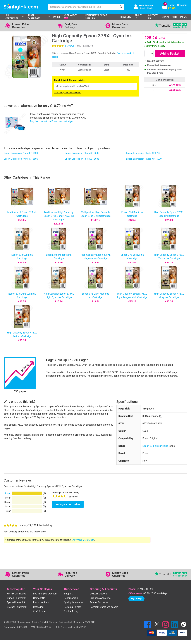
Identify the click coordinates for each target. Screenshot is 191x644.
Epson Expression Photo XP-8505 (21, 159)
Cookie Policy (71, 611)
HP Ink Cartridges (16, 594)
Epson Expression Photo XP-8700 (143, 153)
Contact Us (153, 17)
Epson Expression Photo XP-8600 (82, 153)
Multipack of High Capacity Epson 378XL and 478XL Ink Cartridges (59, 216)
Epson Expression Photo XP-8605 (82, 159)
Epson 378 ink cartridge (155, 446)
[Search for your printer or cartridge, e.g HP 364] (83, 7)
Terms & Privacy (73, 607)
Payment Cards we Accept (104, 607)
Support (68, 594)
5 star (8, 493)
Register (143, 8)
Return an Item (41, 602)
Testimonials (71, 598)
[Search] (121, 7)
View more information (83, 540)
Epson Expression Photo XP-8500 (21, 153)
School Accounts (99, 602)
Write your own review (68, 504)
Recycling (126, 17)
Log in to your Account (45, 594)
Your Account (146, 6)
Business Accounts (100, 598)
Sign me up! (136, 599)
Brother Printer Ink (17, 607)
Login (151, 8)
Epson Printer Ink (16, 602)
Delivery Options (99, 594)
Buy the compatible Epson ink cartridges (52, 121)
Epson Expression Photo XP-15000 (144, 159)
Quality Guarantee (74, 602)
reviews (69, 46)
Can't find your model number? (68, 92)
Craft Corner (40, 611)
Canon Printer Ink (16, 598)
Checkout (182, 5)
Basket (172, 5)
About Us (138, 17)
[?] (160, 416)
